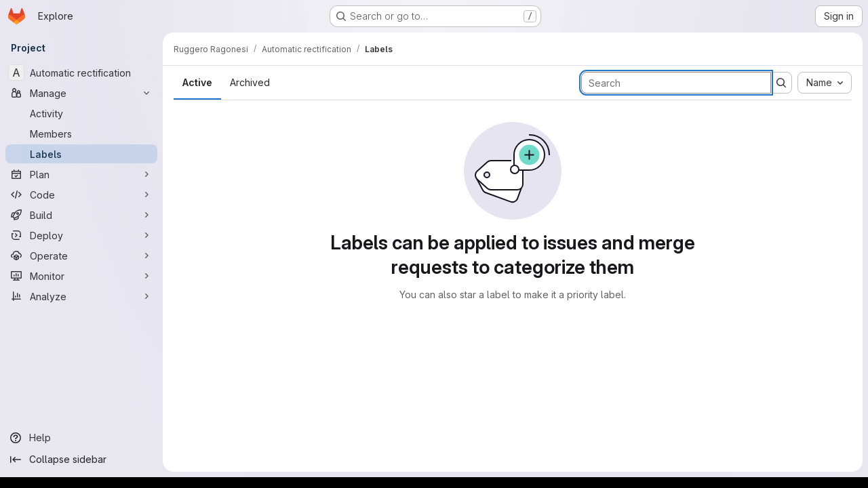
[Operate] (81, 256)
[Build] (81, 215)
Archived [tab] (250, 82)
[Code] (81, 195)
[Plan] (81, 174)
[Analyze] (81, 296)
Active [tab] (197, 82)
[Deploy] (81, 235)
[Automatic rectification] (81, 73)
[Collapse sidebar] (81, 460)
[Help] (81, 438)
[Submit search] (781, 83)
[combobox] (825, 83)
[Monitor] (81, 276)
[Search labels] (676, 83)
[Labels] (81, 154)
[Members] (81, 134)
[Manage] (81, 93)
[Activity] (81, 113)
